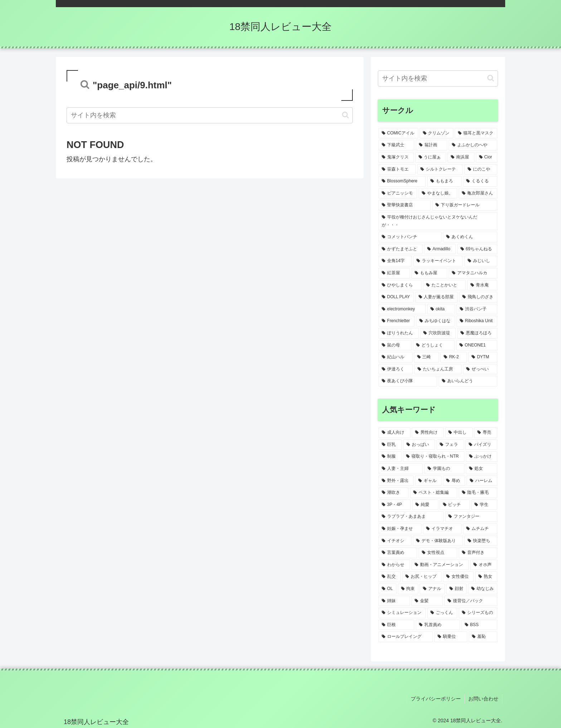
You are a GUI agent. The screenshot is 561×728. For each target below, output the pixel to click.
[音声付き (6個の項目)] (478, 553)
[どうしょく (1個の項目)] (434, 345)
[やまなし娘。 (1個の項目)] (438, 193)
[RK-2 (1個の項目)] (454, 357)
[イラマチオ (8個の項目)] (442, 529)
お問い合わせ (483, 699)
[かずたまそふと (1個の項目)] (401, 249)
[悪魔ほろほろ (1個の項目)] (477, 333)
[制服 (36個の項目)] (390, 457)
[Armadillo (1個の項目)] (440, 249)
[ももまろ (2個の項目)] (444, 181)
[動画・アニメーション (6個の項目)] (440, 565)
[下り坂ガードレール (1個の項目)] (465, 205)
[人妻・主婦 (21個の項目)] (401, 469)
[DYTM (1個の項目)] (483, 357)
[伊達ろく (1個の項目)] (396, 369)
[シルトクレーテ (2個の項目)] (440, 169)
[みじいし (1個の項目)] (481, 261)
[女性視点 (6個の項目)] (438, 553)
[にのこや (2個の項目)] (481, 169)
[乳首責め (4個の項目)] (438, 625)
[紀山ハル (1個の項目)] (396, 357)
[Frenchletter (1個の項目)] (397, 321)
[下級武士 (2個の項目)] (396, 145)
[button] (345, 115)
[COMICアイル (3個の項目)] (398, 133)
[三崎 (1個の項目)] (427, 357)
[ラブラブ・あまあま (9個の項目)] (411, 517)
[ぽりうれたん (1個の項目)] (399, 333)
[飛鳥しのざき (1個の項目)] (478, 297)
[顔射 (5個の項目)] (457, 589)
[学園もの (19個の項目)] (444, 469)
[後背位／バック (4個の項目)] (471, 601)
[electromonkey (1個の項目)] (402, 309)
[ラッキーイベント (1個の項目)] (438, 261)
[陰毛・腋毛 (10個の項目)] (478, 493)
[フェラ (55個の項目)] (450, 445)
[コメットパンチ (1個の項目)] (410, 237)
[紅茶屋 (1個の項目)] (394, 273)
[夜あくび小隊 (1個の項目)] (408, 381)
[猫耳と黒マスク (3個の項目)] (476, 133)
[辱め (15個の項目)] (454, 481)
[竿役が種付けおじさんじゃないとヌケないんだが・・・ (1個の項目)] (438, 221)
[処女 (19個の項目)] (482, 469)
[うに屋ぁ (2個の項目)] (431, 157)
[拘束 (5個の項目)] (408, 589)
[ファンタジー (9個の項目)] (471, 517)
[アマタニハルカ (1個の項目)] (473, 273)
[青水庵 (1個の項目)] (482, 285)
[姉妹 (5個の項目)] (394, 601)
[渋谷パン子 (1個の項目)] (477, 309)
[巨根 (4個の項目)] (396, 625)
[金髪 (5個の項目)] (427, 601)
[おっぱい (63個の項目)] (419, 445)
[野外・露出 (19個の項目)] (396, 481)
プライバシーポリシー (436, 699)
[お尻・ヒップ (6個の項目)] (422, 577)
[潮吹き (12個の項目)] (394, 493)
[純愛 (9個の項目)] (425, 505)
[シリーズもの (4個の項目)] (478, 613)
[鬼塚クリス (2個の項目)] (396, 157)
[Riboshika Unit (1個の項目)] (477, 321)
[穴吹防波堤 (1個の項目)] (438, 333)
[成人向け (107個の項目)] (394, 433)
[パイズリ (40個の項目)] (481, 445)
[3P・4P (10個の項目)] (395, 505)
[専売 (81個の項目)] (486, 433)
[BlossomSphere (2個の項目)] (402, 181)
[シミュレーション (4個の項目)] (402, 613)
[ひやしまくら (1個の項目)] (400, 285)
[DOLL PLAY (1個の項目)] (396, 297)
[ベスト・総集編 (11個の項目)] (434, 493)
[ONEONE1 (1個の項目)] (477, 345)
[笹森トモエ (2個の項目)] (397, 169)
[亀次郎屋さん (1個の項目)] (478, 193)
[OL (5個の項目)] (387, 589)
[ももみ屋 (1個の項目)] (429, 273)
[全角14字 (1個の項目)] (395, 261)
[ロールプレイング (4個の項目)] (406, 637)
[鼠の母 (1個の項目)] (395, 345)
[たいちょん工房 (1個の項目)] (438, 369)
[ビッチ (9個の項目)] (455, 505)
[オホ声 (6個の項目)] (484, 565)
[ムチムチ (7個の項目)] (480, 529)
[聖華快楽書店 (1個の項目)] (405, 205)
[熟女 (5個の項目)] (486, 577)
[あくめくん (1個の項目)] (470, 237)
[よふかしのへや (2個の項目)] (473, 145)
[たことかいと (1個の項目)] (444, 285)
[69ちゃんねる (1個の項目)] (477, 249)
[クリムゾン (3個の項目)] (437, 133)
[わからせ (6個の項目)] (394, 565)
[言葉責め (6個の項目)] (398, 553)
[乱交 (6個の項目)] (390, 577)
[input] (210, 115)
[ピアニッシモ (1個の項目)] (398, 193)
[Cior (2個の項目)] (487, 157)
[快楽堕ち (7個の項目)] (481, 541)
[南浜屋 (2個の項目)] (461, 157)
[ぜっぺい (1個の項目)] (480, 369)
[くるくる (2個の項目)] (480, 181)
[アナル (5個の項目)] (432, 589)
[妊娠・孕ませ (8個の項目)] (400, 529)
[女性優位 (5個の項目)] (458, 577)
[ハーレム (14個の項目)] (482, 481)
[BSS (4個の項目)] (479, 625)
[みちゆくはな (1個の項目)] (436, 321)
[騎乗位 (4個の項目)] (451, 637)
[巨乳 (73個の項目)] (390, 445)
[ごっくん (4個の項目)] (442, 613)
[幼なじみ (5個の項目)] (483, 589)
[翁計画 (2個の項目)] (431, 145)
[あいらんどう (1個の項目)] (468, 381)
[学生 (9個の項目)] (484, 505)
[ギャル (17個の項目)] (428, 481)
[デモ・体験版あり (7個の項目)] (438, 541)
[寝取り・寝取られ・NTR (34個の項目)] (434, 457)
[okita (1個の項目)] (441, 309)
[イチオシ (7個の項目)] (395, 541)
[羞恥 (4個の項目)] (483, 637)
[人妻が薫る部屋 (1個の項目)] (437, 297)
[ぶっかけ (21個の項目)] (482, 457)
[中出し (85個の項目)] (459, 433)
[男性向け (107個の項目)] (428, 433)
